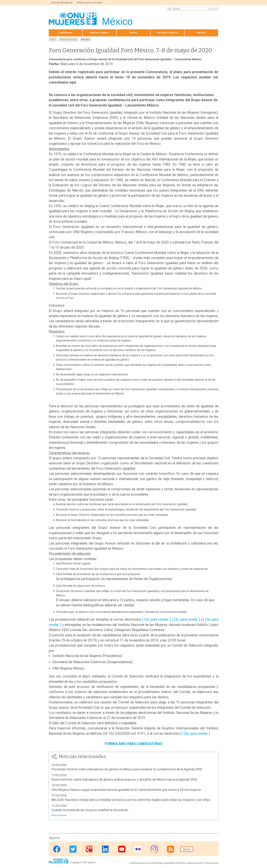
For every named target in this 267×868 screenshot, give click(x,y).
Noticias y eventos (167, 33)
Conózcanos (65, 33)
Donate (187, 849)
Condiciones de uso (140, 863)
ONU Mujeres (89, 863)
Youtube (122, 849)
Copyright (75, 863)
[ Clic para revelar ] (156, 619)
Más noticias (58, 815)
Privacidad (157, 863)
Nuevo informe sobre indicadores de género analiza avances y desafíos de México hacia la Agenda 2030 (124, 779)
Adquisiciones (195, 863)
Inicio (53, 39)
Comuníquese (211, 863)
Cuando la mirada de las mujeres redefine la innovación (90, 810)
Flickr (138, 849)
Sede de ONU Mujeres (62, 3)
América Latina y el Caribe (90, 3)
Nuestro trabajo (99, 33)
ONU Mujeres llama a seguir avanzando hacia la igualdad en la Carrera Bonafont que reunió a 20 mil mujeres (126, 790)
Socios (133, 33)
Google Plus (89, 849)
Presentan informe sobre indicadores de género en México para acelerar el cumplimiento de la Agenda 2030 (127, 769)
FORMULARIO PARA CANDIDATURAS (133, 744)
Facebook (57, 849)
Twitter (73, 849)
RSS (171, 849)
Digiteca (201, 33)
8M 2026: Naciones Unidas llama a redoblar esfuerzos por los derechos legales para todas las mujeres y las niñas (131, 800)
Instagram (154, 849)
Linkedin (105, 849)
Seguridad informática (175, 863)
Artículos (85, 39)
